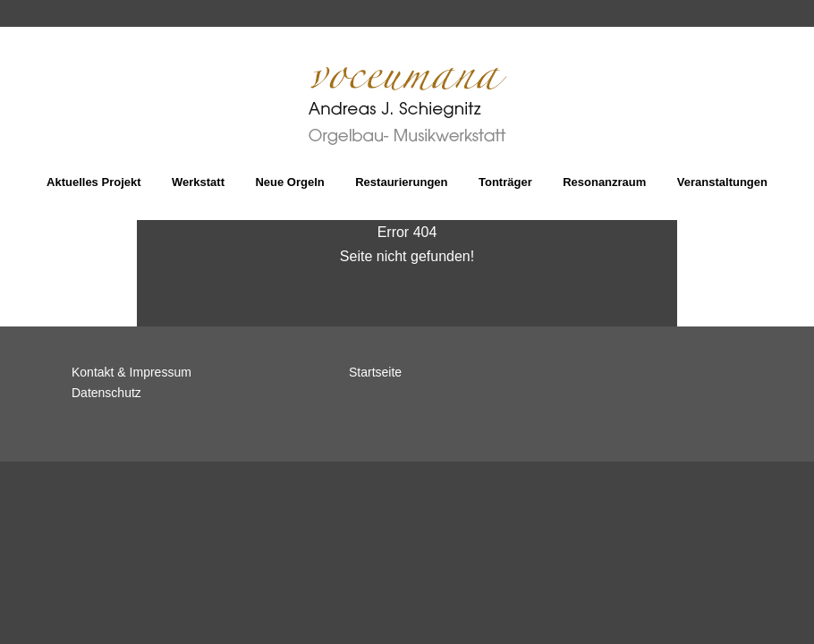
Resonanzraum (604, 182)
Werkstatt (198, 182)
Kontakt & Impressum (131, 372)
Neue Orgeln (289, 182)
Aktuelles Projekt (94, 182)
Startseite (375, 372)
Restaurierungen (401, 182)
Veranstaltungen (722, 182)
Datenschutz (106, 393)
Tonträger (505, 182)
